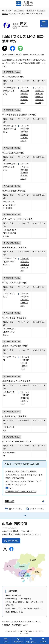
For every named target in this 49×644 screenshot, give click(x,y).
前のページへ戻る (16, 509)
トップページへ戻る (37, 509)
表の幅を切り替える (12, 72)
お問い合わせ (31, 642)
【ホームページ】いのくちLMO (25, 300)
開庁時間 (13, 591)
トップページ (19, 11)
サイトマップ (7, 622)
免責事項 (6, 625)
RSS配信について (20, 625)
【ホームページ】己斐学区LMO (25, 265)
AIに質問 (43, 642)
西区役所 (30, 11)
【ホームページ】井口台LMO (25, 363)
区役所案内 (13, 541)
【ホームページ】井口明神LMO (25, 398)
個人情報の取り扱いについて (27, 622)
